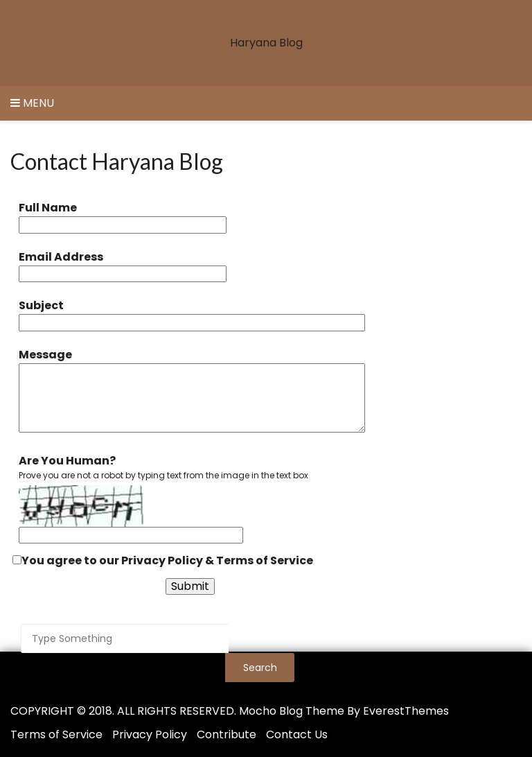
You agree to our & (163, 560)
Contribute (227, 734)
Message (45, 355)
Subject (41, 305)
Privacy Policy (162, 560)
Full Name (48, 208)
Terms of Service (265, 560)
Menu (32, 103)
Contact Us (297, 734)
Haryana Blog (266, 43)
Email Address (61, 257)
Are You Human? (67, 461)
